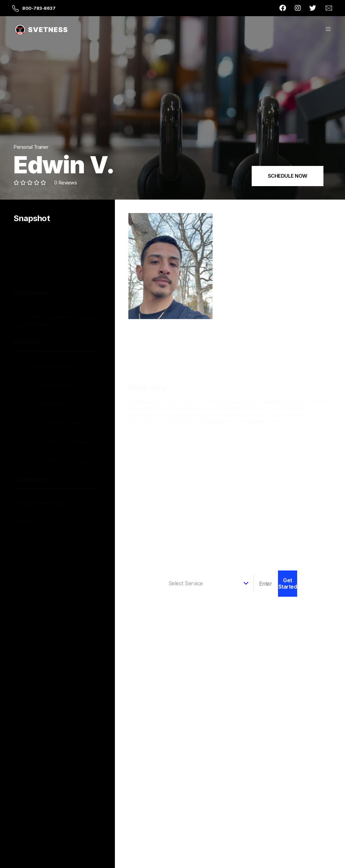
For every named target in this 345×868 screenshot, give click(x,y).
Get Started (288, 583)
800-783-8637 (39, 8)
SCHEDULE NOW (288, 176)
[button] (328, 30)
